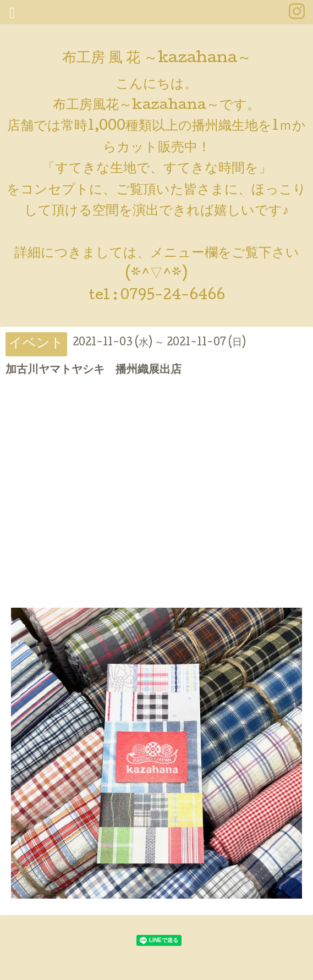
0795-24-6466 (173, 296)
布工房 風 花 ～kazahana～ (157, 59)
